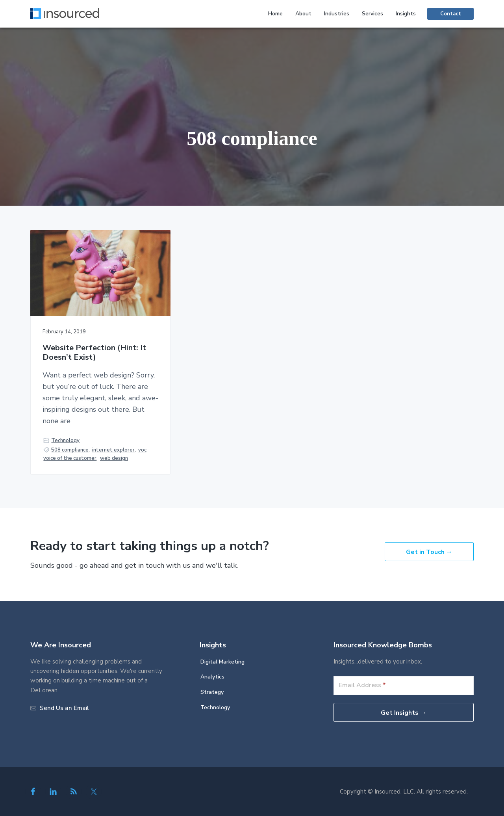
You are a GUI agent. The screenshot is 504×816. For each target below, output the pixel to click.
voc (142, 450)
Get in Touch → (429, 552)
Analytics (212, 677)
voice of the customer (70, 458)
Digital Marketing (222, 662)
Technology (65, 441)
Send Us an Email (64, 708)
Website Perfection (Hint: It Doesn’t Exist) (94, 353)
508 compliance (70, 450)
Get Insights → (404, 713)
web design (114, 458)
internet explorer (113, 450)
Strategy (212, 692)
